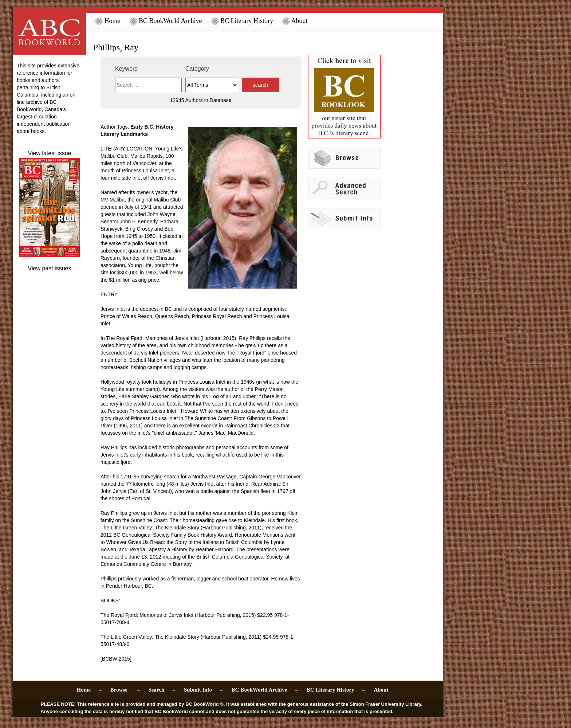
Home (108, 21)
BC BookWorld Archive (166, 21)
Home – (89, 690)
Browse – (125, 690)
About (295, 21)
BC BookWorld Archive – (265, 690)
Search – (162, 690)
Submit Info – (203, 690)
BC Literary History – (336, 690)
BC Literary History (242, 21)
